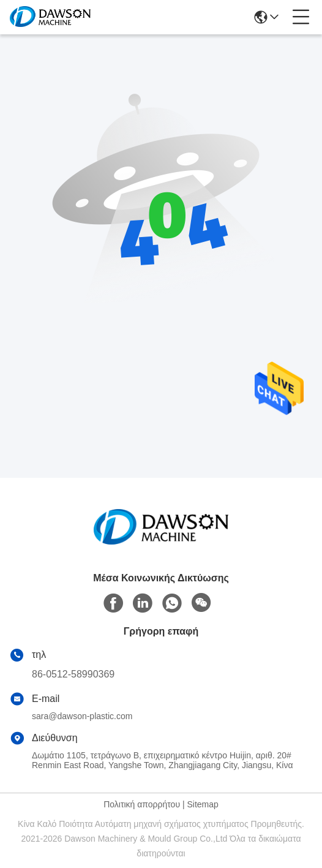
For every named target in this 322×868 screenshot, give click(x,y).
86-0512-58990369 (73, 674)
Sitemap (202, 804)
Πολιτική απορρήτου (142, 804)
